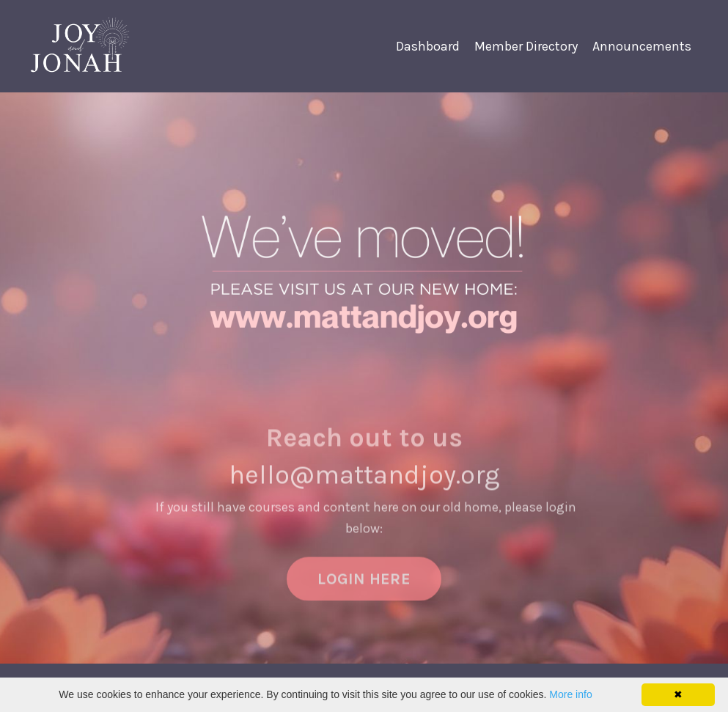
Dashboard (428, 46)
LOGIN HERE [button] (364, 590)
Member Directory (526, 46)
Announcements (642, 46)
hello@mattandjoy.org (364, 487)
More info (570, 694)
